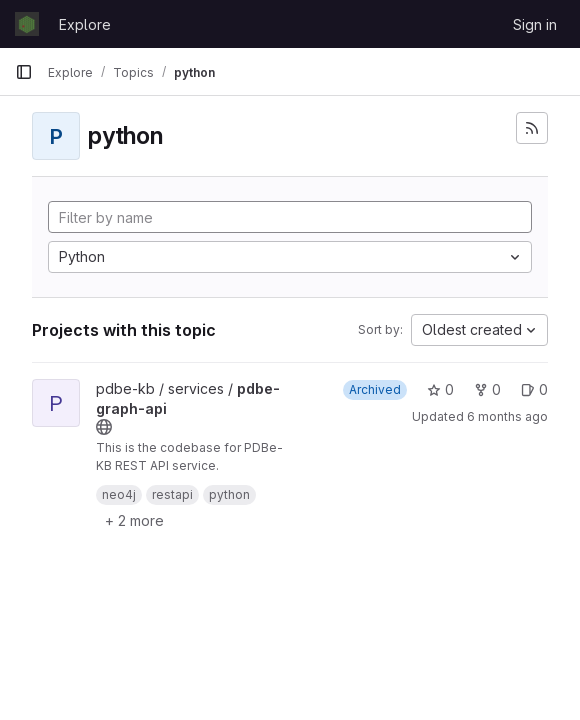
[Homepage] (27, 24)
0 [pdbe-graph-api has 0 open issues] (534, 389)
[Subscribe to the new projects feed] (532, 128)
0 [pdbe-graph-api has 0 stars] (440, 389)
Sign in (535, 24)
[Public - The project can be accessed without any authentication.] (104, 427)
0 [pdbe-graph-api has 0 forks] (487, 389)
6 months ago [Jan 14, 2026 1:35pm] (507, 416)
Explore (85, 24)
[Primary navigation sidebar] (24, 72)
